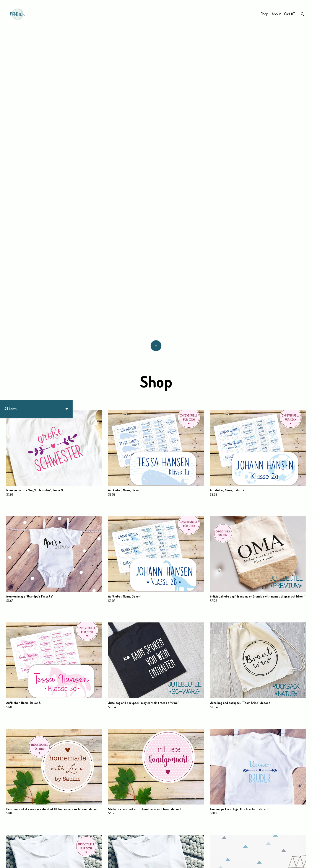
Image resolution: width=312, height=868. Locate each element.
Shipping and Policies (280, 861)
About (276, 14)
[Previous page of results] (136, 849)
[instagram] (303, 861)
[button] (36, 98)
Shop (264, 14)
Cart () (290, 14)
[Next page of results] (177, 849)
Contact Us (255, 861)
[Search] (303, 15)
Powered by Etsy (53, 861)
